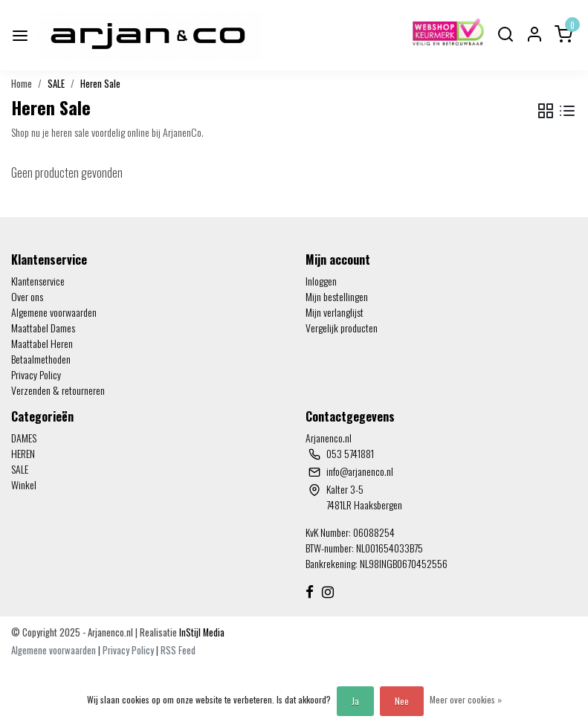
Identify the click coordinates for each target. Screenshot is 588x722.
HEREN (23, 453)
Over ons (27, 296)
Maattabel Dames (43, 328)
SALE (56, 84)
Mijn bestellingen (337, 296)
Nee (402, 701)
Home (22, 84)
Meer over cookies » (466, 699)
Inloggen (321, 281)
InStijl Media (201, 632)
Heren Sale (100, 84)
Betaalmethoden (41, 359)
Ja (355, 701)
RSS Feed (178, 650)
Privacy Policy (36, 374)
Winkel (24, 484)
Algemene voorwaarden (54, 312)
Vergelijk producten (342, 328)
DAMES (24, 438)
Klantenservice (38, 281)
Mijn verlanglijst (335, 312)
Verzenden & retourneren (58, 390)
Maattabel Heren (42, 343)
